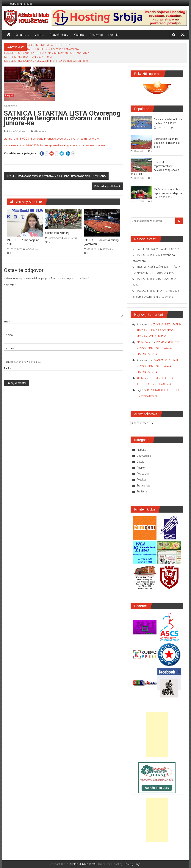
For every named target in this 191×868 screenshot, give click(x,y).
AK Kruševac (32, 249)
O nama (21, 35)
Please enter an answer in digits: (22, 362)
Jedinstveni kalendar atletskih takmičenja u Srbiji (167, 143)
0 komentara (39, 131)
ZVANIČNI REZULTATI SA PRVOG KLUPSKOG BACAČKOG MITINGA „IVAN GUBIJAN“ (159, 330)
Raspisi (9, 95)
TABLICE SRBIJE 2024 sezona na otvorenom (53, 49)
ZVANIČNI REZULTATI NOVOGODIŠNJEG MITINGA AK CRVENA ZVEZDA (158, 348)
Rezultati (141, 480)
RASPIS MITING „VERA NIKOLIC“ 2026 (49, 45)
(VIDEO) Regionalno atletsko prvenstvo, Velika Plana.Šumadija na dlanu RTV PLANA (57, 176)
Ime (7, 322)
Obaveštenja (58, 35)
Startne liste (143, 486)
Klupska (141, 450)
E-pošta (9, 335)
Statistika (142, 492)
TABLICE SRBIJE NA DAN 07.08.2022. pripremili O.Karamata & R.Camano (46, 61)
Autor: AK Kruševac (16, 131)
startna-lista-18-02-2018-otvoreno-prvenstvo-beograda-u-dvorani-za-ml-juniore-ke (52, 139)
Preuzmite (96, 35)
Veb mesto (10, 348)
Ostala (140, 462)
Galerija (79, 35)
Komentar (10, 285)
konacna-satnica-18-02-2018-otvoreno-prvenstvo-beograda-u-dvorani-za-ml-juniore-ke (55, 145)
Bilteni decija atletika (106, 186)
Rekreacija (143, 474)
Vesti (38, 35)
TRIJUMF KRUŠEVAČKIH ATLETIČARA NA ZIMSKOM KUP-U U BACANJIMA (46, 53)
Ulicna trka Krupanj (57, 233)
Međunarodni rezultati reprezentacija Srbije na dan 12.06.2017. (168, 193)
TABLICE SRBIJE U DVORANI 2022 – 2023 (28, 57)
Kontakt (113, 35)
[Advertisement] (157, 734)
